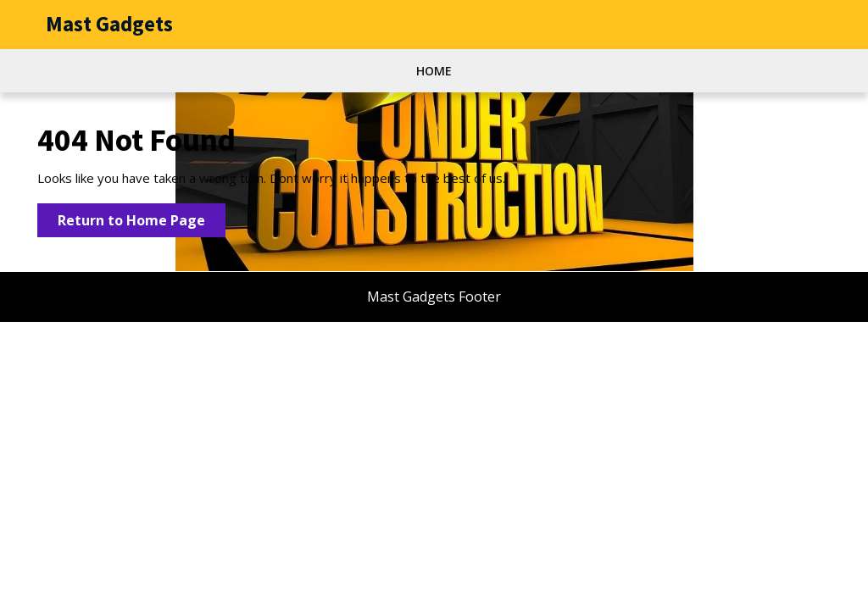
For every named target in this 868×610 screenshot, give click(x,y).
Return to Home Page (142, 223)
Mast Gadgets (109, 24)
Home (434, 71)
